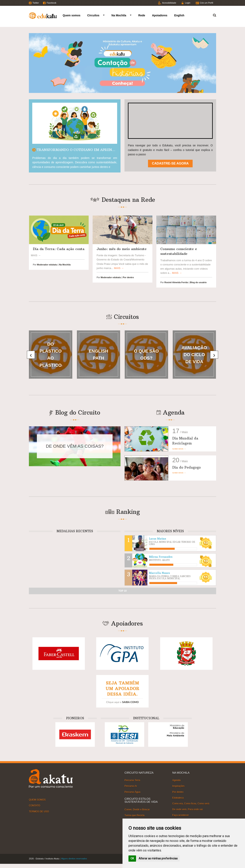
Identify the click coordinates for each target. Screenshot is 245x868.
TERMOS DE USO (39, 811)
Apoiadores (160, 15)
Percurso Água (132, 792)
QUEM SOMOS (37, 800)
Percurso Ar (131, 786)
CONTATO (35, 806)
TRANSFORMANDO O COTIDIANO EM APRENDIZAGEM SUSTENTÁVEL (95, 150)
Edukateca (178, 798)
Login (188, 3)
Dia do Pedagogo (187, 467)
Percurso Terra (132, 780)
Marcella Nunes (159, 573)
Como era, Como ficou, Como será (191, 804)
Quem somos (72, 15)
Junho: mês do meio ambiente (122, 249)
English (179, 15)
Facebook (51, 3)
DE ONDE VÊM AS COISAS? (75, 446)
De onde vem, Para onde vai (187, 809)
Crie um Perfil (206, 3)
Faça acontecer (181, 815)
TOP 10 (122, 591)
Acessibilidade (169, 3)
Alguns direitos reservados (74, 859)
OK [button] (132, 858)
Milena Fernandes (161, 557)
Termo (212, 15)
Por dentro (178, 792)
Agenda (176, 780)
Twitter (36, 3)
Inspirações (178, 786)
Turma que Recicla (134, 815)
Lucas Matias (158, 539)
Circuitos (93, 15)
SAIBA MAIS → (179, 449)
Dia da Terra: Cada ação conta (59, 249)
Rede (142, 15)
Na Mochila (119, 15)
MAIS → (119, 268)
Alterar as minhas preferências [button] (158, 858)
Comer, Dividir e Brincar (137, 809)
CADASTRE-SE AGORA (170, 163)
